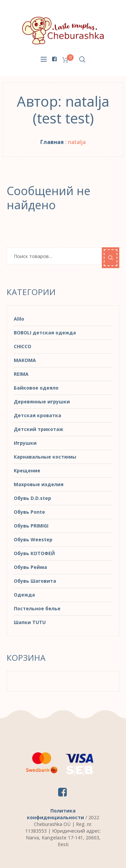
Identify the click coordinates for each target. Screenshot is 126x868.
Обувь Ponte (29, 512)
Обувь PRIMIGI (31, 526)
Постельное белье (37, 608)
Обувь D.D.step (32, 498)
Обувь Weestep (33, 539)
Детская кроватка (37, 415)
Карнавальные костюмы (45, 457)
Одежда (24, 595)
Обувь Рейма (30, 567)
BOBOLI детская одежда (45, 333)
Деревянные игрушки (42, 402)
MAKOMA (25, 360)
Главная (52, 142)
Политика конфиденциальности (55, 814)
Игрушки (25, 443)
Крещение (27, 471)
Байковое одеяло (36, 388)
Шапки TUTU (30, 622)
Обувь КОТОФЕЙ (34, 553)
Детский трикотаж (38, 429)
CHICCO (23, 346)
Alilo (19, 319)
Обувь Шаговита (35, 581)
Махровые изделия (39, 484)
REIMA (21, 374)
